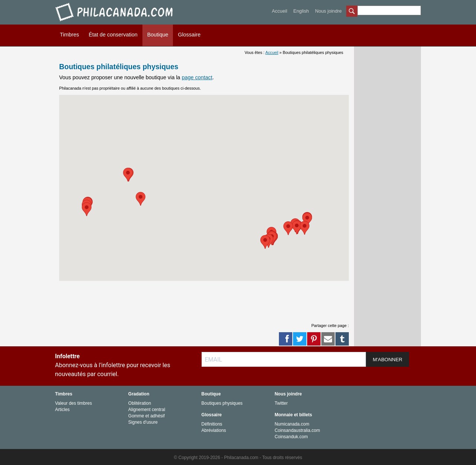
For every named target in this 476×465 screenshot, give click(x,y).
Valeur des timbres (73, 403)
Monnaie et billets (293, 415)
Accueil (279, 11)
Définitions (212, 424)
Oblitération (140, 403)
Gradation (139, 394)
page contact (197, 77)
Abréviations (214, 430)
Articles (62, 410)
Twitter (281, 403)
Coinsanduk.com (291, 437)
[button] (307, 220)
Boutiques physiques (222, 403)
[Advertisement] (204, 298)
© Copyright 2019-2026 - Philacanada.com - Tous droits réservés (238, 458)
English (301, 11)
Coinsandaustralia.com (297, 430)
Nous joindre (328, 11)
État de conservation (113, 35)
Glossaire (189, 35)
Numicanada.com (292, 424)
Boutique (158, 35)
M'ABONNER (387, 360)
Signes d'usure (143, 422)
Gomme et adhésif (147, 416)
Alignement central (147, 410)
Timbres (69, 35)
